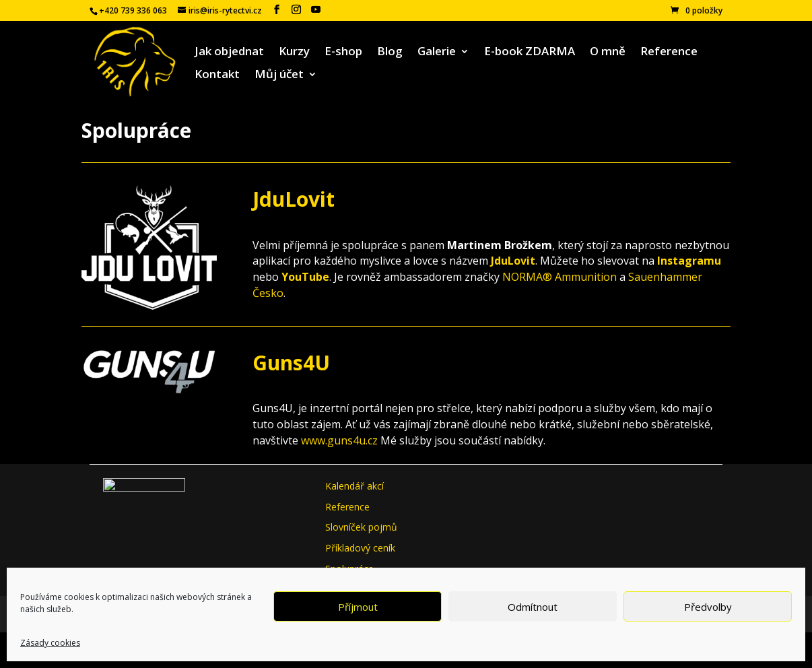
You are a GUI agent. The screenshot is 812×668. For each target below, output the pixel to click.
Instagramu (689, 261)
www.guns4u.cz (339, 440)
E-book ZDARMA (530, 53)
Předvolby (708, 607)
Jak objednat (229, 53)
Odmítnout (533, 607)
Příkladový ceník (360, 548)
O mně (608, 53)
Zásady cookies (50, 643)
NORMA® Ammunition (560, 277)
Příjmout (358, 607)
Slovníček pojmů (361, 527)
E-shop (343, 53)
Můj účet (279, 75)
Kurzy (294, 53)
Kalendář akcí (354, 486)
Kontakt (217, 75)
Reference (669, 53)
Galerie (437, 53)
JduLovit (294, 199)
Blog (390, 53)
